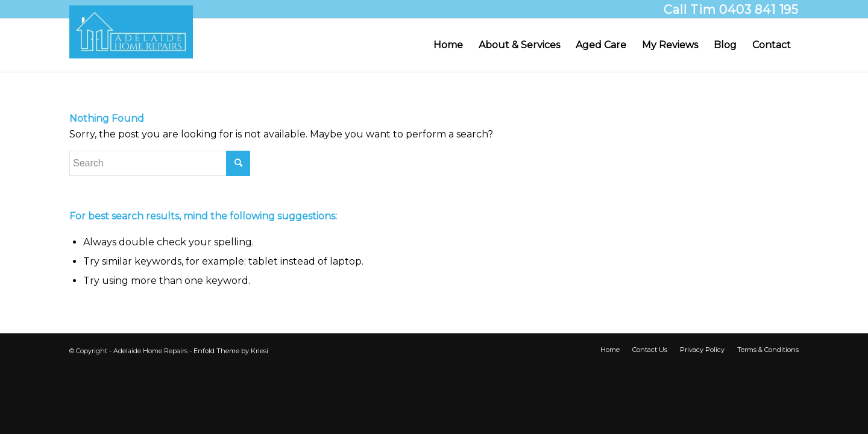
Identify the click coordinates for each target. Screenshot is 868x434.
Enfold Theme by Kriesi (231, 351)
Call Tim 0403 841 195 (731, 10)
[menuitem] (448, 45)
